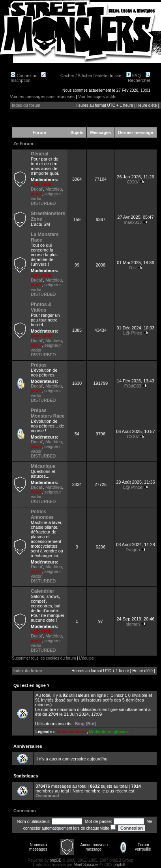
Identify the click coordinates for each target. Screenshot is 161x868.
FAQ (134, 76)
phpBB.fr (121, 865)
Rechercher (139, 78)
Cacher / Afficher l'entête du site (91, 76)
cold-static (42, 184)
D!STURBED (43, 203)
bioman (133, 624)
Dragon (133, 550)
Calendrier (42, 591)
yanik (36, 194)
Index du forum (26, 105)
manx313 (133, 222)
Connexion (24, 76)
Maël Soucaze (86, 865)
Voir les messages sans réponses (42, 96)
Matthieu (54, 189)
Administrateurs (72, 732)
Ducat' (37, 189)
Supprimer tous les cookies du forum (44, 658)
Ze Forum (23, 144)
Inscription (28, 78)
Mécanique (43, 466)
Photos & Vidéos (41, 307)
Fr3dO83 (133, 386)
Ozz (133, 268)
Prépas (39, 365)
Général (40, 154)
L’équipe (86, 658)
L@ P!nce (133, 333)
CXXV (133, 182)
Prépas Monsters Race (48, 413)
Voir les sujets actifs (97, 96)
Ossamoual (47, 796)
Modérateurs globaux (109, 732)
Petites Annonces (42, 514)
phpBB (56, 860)
